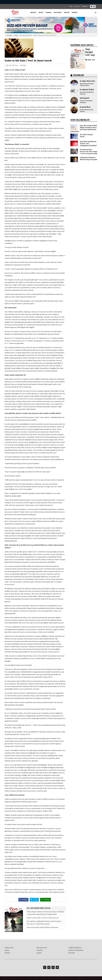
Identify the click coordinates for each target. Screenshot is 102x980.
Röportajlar (23, 65)
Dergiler (16, 35)
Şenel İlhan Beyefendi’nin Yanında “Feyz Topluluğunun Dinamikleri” (89, 144)
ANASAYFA (33, 13)
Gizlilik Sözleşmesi (75, 948)
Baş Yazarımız (42, 948)
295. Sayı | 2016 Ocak (26, 35)
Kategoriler (58, 13)
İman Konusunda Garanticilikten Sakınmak (42, 927)
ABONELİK (75, 13)
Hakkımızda (9, 948)
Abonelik (72, 953)
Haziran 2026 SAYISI (82, 45)
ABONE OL (85, 7)
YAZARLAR (78, 75)
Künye (7, 950)
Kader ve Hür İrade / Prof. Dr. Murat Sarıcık (43, 918)
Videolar (67, 13)
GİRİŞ (71, 7)
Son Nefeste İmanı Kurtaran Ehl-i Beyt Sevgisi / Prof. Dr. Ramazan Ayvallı (89, 152)
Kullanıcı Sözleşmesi (76, 950)
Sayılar (41, 13)
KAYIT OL (77, 7)
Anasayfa (9, 35)
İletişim (7, 953)
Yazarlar (48, 13)
